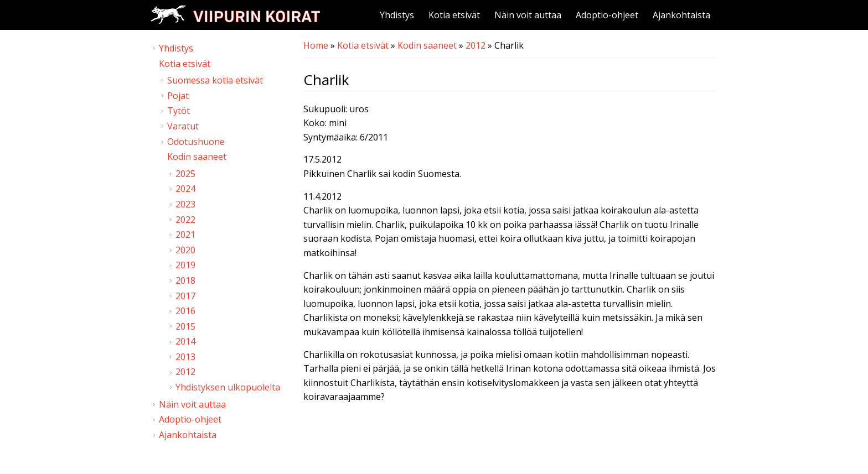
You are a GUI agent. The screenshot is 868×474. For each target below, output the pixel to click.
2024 (185, 189)
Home (316, 45)
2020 (185, 250)
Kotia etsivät (454, 15)
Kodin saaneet (427, 45)
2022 (185, 220)
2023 (185, 204)
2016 (185, 311)
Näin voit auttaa (528, 15)
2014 (185, 341)
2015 (185, 326)
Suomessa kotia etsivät (215, 80)
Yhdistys (397, 15)
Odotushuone (196, 142)
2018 (185, 280)
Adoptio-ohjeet (607, 15)
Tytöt (179, 111)
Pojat (178, 96)
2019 (185, 265)
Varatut (183, 126)
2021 (185, 235)
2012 (476, 45)
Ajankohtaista (681, 15)
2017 (185, 296)
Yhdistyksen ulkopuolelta (228, 387)
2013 (185, 357)
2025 (185, 174)
